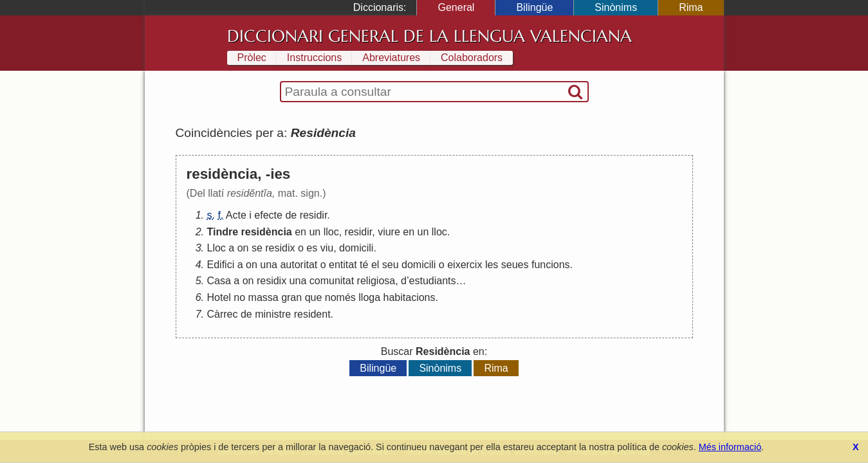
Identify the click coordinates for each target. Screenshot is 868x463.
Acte (236, 215)
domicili (356, 248)
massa (263, 297)
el (375, 265)
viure (389, 232)
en (300, 232)
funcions (551, 265)
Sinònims (616, 7)
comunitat (332, 281)
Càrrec (223, 314)
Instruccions (314, 58)
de (291, 215)
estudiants (433, 281)
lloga (369, 297)
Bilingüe (534, 7)
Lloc (217, 248)
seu (391, 265)
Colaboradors (472, 58)
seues (515, 265)
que (314, 297)
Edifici (221, 265)
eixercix (465, 265)
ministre (273, 314)
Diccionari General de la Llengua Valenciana (429, 36)
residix (280, 248)
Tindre (223, 232)
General (456, 7)
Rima (691, 7)
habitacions (410, 297)
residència (267, 232)
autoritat (299, 265)
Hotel (219, 297)
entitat (343, 265)
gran (291, 297)
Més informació (730, 447)
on (243, 248)
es (312, 248)
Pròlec (252, 58)
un (315, 232)
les (492, 265)
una (269, 265)
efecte (268, 215)
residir (314, 215)
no (239, 297)
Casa (219, 281)
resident (312, 314)
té (364, 265)
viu (327, 248)
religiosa (376, 281)
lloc (331, 232)
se (257, 248)
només (340, 297)
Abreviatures (391, 58)
